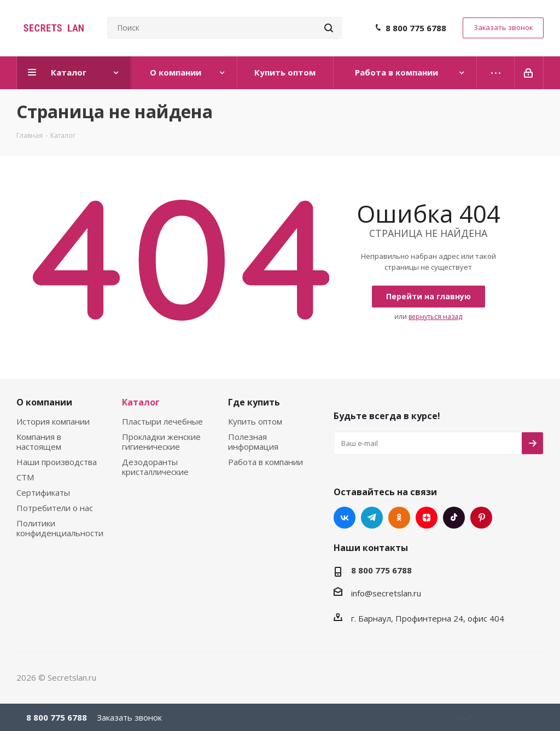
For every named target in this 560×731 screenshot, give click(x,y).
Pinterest (481, 518)
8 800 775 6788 (416, 28)
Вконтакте (345, 518)
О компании (44, 402)
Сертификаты (43, 492)
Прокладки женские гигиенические (161, 442)
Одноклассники (399, 518)
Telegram (372, 518)
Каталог (141, 402)
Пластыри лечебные (162, 421)
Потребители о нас (55, 508)
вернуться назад (435, 317)
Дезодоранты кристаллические (155, 467)
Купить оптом (255, 421)
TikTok (454, 518)
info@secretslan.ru (386, 593)
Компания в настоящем (39, 442)
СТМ (25, 477)
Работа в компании (266, 462)
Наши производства (57, 462)
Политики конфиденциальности (60, 528)
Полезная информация (253, 442)
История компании (53, 421)
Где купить (254, 402)
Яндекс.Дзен (427, 518)
